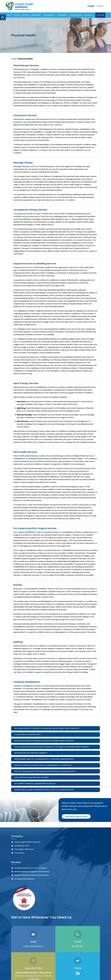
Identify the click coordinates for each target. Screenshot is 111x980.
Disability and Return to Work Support (31, 868)
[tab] (55, 728)
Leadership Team (22, 846)
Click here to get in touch (76, 817)
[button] (3, 17)
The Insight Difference (24, 849)
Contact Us (19, 853)
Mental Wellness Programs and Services (32, 872)
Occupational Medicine (24, 879)
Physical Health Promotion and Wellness (32, 875)
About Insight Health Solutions (27, 842)
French (100, 6)
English (91, 6)
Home (14, 59)
